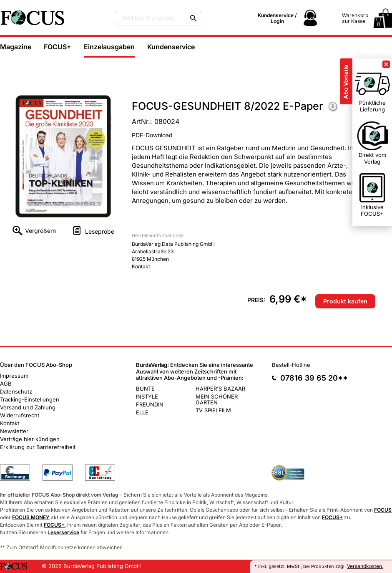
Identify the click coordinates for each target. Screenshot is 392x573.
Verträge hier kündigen (30, 439)
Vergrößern (40, 231)
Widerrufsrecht (20, 415)
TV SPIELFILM (213, 410)
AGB (6, 384)
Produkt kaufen (345, 301)
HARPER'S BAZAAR (220, 389)
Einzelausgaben (109, 47)
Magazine (16, 47)
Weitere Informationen (333, 107)
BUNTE (145, 389)
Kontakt (141, 266)
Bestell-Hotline (291, 365)
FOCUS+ (58, 47)
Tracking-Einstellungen (30, 399)
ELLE (142, 412)
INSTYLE (147, 396)
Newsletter (14, 431)
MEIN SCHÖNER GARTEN (217, 399)
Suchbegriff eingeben (148, 18)
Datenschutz (16, 391)
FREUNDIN (150, 404)
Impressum (14, 376)
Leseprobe (100, 231)
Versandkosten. (365, 566)
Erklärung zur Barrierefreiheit (38, 447)
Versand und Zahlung (28, 407)
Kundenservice (171, 47)
